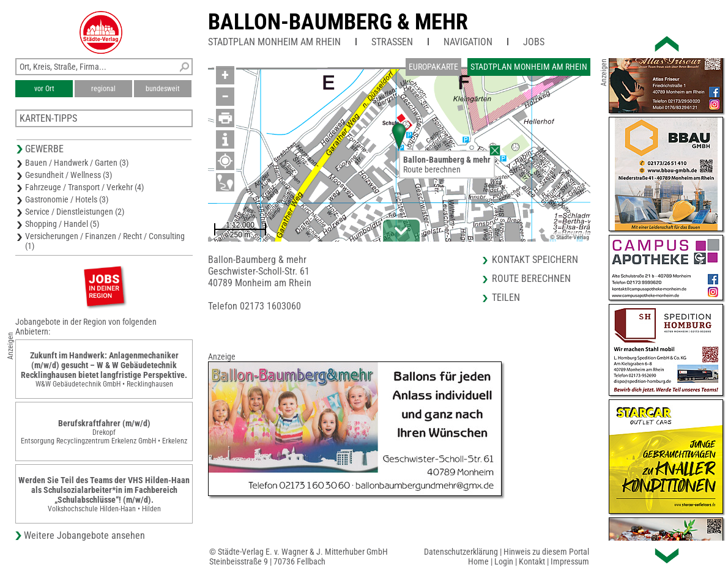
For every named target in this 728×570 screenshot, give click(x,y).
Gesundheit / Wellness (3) (69, 175)
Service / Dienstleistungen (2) (75, 212)
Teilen (506, 298)
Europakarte (433, 67)
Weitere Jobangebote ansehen (84, 535)
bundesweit (163, 89)
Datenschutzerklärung (461, 552)
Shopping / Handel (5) (62, 224)
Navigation (468, 42)
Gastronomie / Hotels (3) (67, 199)
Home (478, 561)
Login (504, 561)
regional (103, 89)
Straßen (392, 42)
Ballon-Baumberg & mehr (338, 22)
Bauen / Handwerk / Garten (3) (77, 163)
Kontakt (532, 561)
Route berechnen (432, 169)
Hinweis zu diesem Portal (546, 552)
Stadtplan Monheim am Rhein (274, 42)
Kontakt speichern (535, 260)
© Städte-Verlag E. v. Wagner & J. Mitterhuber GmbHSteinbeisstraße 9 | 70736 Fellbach (299, 557)
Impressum (570, 561)
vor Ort (44, 89)
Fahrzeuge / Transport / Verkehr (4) (84, 187)
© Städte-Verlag (570, 237)
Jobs (534, 42)
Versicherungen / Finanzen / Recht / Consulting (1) (105, 241)
